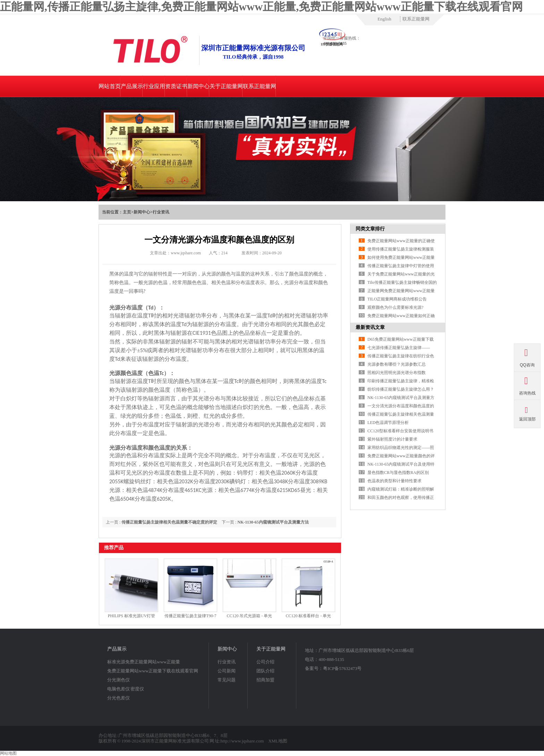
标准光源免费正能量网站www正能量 (144, 662)
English (384, 19)
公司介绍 (265, 662)
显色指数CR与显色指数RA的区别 (398, 473)
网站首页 (110, 86)
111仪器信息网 (332, 44)
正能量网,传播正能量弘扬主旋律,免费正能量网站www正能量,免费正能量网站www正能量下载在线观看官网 (261, 7)
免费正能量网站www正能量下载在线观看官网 (153, 671)
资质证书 (176, 86)
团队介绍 (265, 671)
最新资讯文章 (370, 327)
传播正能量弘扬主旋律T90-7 (190, 616)
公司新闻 (227, 671)
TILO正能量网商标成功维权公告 (397, 299)
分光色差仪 (118, 698)
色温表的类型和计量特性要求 (394, 481)
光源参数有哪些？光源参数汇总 (397, 364)
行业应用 (154, 86)
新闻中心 (198, 86)
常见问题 (227, 680)
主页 (127, 212)
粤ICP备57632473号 (342, 668)
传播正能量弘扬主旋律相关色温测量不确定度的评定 (169, 522)
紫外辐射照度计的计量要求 (392, 439)
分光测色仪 (118, 680)
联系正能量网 (416, 19)
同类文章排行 (370, 229)
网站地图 (8, 753)
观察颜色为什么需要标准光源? (395, 307)
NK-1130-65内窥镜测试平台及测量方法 (273, 522)
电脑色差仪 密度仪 (126, 689)
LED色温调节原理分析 (388, 423)
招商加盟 (265, 680)
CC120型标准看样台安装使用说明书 (400, 431)
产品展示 (132, 86)
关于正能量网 (226, 86)
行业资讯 (161, 212)
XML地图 (278, 741)
